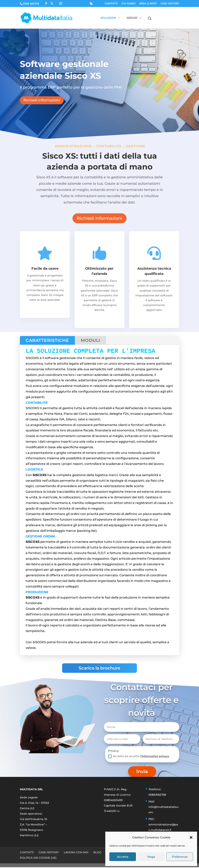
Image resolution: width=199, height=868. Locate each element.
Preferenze (180, 857)
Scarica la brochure (99, 669)
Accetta (123, 857)
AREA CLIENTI (148, 4)
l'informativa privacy (155, 757)
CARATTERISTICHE (47, 340)
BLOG (97, 853)
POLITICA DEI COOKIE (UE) (38, 859)
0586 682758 (31, 4)
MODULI (91, 340)
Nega (151, 857)
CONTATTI (111, 4)
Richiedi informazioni (42, 100)
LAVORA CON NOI (76, 853)
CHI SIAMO (129, 4)
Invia (142, 772)
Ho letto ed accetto (139, 757)
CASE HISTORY (170, 4)
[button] (191, 837)
